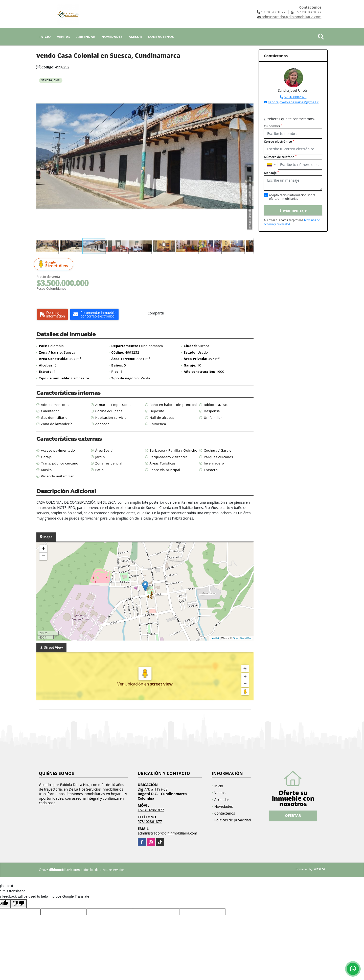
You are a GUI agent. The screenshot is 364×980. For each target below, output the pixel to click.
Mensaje (271, 173)
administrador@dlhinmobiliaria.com (167, 833)
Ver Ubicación (131, 684)
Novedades (112, 37)
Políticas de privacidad (233, 820)
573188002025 (295, 97)
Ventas (64, 37)
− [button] (43, 556)
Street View (54, 264)
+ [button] (43, 549)
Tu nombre (273, 126)
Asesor (135, 37)
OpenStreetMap (242, 638)
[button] (249, 79)
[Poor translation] (18, 904)
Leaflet (215, 638)
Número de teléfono (280, 157)
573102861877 (273, 12)
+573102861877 (308, 12)
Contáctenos (161, 37)
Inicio (45, 37)
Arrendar (86, 37)
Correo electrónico (279, 142)
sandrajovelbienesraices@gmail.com (296, 102)
